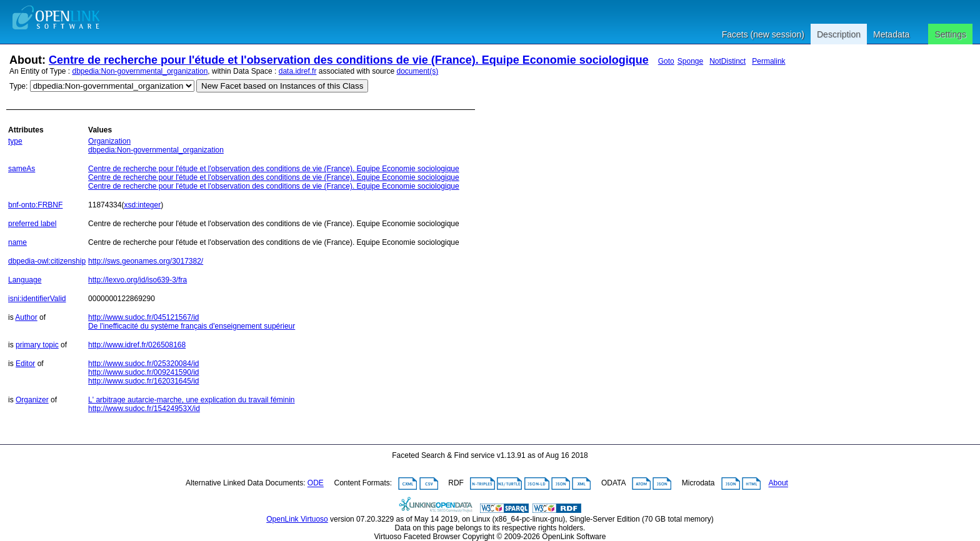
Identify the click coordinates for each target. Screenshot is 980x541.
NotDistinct (727, 61)
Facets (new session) (763, 34)
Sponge (690, 61)
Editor (25, 364)
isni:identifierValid (37, 299)
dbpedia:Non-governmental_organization (140, 71)
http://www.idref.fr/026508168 (137, 345)
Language (25, 280)
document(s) (417, 71)
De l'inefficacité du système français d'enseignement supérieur (192, 326)
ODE (316, 484)
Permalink (768, 61)
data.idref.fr (298, 71)
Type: (18, 86)
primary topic (37, 345)
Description (839, 34)
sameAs (22, 169)
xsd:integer (142, 205)
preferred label (32, 224)
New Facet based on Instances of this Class (282, 86)
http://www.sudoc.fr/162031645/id (143, 381)
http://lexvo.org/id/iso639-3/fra (137, 280)
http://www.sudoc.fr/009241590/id (143, 372)
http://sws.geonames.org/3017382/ (146, 261)
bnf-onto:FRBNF (35, 205)
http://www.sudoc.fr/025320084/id (143, 364)
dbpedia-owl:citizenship (47, 261)
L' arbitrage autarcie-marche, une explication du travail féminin (191, 400)
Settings (950, 34)
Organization (109, 141)
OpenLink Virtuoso (297, 519)
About (778, 484)
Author (26, 317)
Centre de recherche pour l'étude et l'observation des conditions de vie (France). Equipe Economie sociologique (349, 60)
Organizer (32, 400)
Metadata (891, 34)
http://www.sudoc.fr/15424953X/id (144, 409)
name (17, 242)
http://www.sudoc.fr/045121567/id (143, 317)
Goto (666, 61)
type (15, 141)
